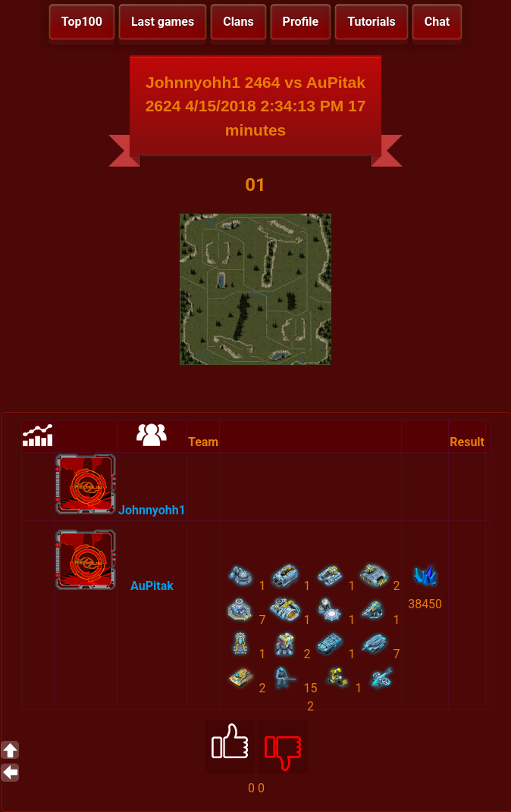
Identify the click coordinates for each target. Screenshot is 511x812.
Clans (238, 22)
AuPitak (152, 586)
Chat (437, 22)
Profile (301, 22)
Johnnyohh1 (152, 510)
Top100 (82, 22)
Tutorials (371, 22)
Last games (163, 22)
